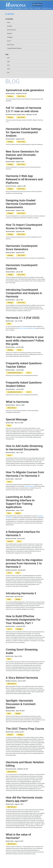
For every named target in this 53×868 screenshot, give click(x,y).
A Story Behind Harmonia (22, 678)
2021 (8, 58)
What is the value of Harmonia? (18, 836)
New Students (9, 8)
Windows (26, 328)
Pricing (31, 8)
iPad (22, 328)
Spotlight (10, 26)
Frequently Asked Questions (14, 48)
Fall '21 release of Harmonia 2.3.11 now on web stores (23, 110)
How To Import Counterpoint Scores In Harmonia (24, 226)
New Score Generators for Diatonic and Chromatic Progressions (22, 155)
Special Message (17, 419)
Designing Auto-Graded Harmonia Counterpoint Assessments (21, 204)
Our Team (25, 8)
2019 (8, 65)
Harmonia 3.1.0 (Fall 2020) (23, 318)
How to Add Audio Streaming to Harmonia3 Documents (24, 448)
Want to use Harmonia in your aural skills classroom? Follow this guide (25, 340)
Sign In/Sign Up (37, 4)
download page (29, 486)
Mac (19, 328)
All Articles (10, 14)
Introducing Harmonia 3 (21, 593)
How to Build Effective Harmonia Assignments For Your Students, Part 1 (23, 620)
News (9, 22)
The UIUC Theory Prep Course (25, 729)
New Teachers (18, 8)
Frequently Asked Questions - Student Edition (24, 384)
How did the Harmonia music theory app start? (24, 799)
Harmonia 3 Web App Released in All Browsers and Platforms (24, 179)
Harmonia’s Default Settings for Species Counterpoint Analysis (24, 132)
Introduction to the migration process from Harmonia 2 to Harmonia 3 (24, 563)
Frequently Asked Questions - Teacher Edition (24, 365)
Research (10, 33)
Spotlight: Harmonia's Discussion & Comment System (21, 704)
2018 (8, 69)
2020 (8, 62)
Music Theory (11, 45)
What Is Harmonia (17, 402)
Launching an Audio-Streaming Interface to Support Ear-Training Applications (20, 502)
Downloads (37, 8)
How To (9, 41)
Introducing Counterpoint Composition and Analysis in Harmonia (24, 293)
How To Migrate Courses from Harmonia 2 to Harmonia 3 (25, 474)
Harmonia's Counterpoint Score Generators (22, 248)
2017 (8, 73)
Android (33, 328)
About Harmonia (11, 30)
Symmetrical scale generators (25, 90)
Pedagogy (10, 37)
